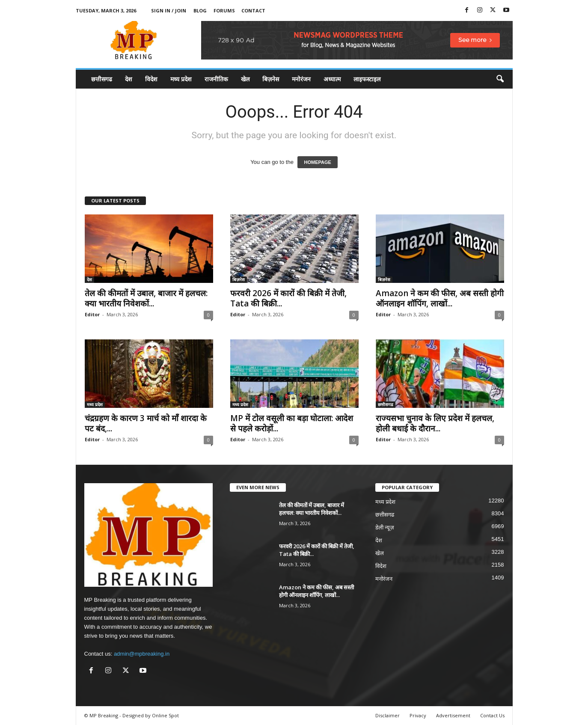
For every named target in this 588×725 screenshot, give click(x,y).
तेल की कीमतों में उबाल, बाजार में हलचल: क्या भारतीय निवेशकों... (146, 298)
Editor (92, 314)
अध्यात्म (332, 79)
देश (129, 79)
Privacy (418, 715)
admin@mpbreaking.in (142, 654)
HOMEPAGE (317, 162)
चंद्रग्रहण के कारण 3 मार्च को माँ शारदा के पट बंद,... (146, 423)
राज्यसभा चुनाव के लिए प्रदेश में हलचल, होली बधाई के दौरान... (435, 423)
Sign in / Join (169, 10)
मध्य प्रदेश (181, 79)
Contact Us (492, 715)
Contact (253, 10)
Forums (224, 10)
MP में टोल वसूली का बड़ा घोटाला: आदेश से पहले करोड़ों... (292, 423)
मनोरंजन (301, 79)
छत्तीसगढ (102, 79)
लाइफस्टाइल (367, 79)
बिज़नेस (271, 79)
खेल (245, 79)
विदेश (151, 79)
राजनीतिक (216, 79)
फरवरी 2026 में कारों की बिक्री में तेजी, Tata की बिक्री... (288, 298)
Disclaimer (388, 715)
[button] (500, 79)
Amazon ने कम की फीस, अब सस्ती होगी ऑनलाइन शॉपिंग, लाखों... (440, 298)
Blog (200, 10)
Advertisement (453, 715)
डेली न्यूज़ (385, 527)
